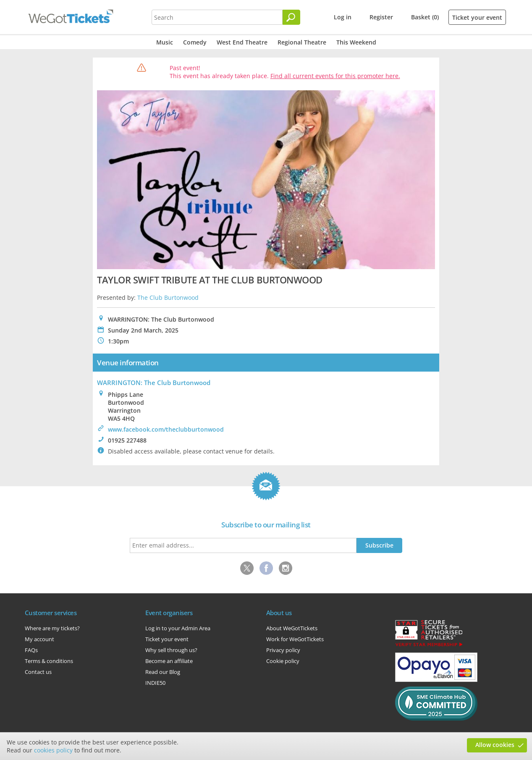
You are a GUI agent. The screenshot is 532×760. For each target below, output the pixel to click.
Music (165, 42)
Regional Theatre (302, 42)
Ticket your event (477, 17)
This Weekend (356, 42)
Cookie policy (283, 661)
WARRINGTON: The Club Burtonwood (154, 383)
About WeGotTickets (292, 628)
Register (381, 17)
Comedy (195, 42)
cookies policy (53, 750)
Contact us (38, 672)
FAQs (31, 650)
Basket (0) (425, 17)
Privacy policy (283, 650)
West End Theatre (242, 42)
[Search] (291, 17)
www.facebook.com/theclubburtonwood (166, 429)
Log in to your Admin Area (178, 628)
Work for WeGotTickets (295, 639)
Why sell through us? (171, 650)
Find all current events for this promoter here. (335, 76)
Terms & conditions (49, 661)
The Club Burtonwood (168, 297)
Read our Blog (163, 672)
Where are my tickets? (52, 628)
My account (39, 639)
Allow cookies (495, 745)
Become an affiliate (169, 661)
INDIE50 (155, 683)
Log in (343, 17)
